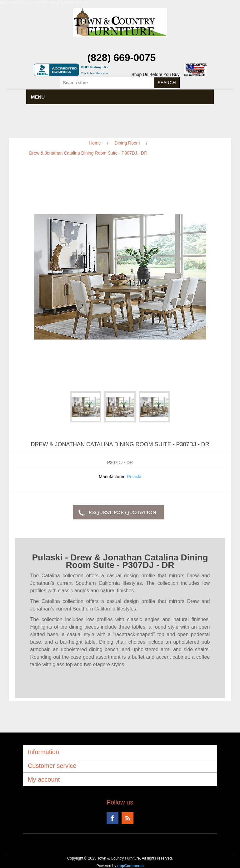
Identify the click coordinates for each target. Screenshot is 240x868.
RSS (127, 818)
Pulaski (134, 477)
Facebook (112, 818)
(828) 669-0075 (122, 58)
